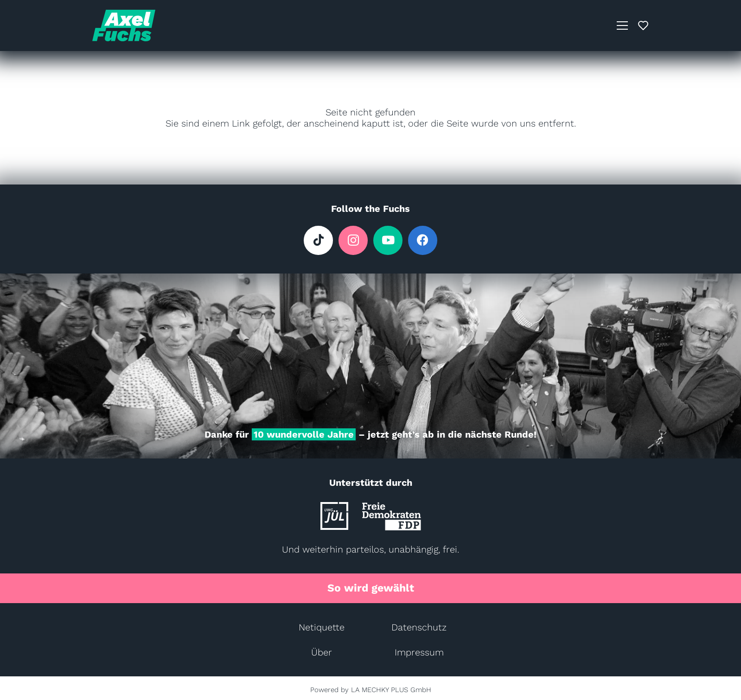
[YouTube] (388, 240)
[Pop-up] (643, 25)
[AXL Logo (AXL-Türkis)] (124, 25)
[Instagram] (353, 240)
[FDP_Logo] (392, 516)
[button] (622, 25)
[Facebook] (423, 240)
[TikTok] (318, 240)
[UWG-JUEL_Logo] (334, 516)
